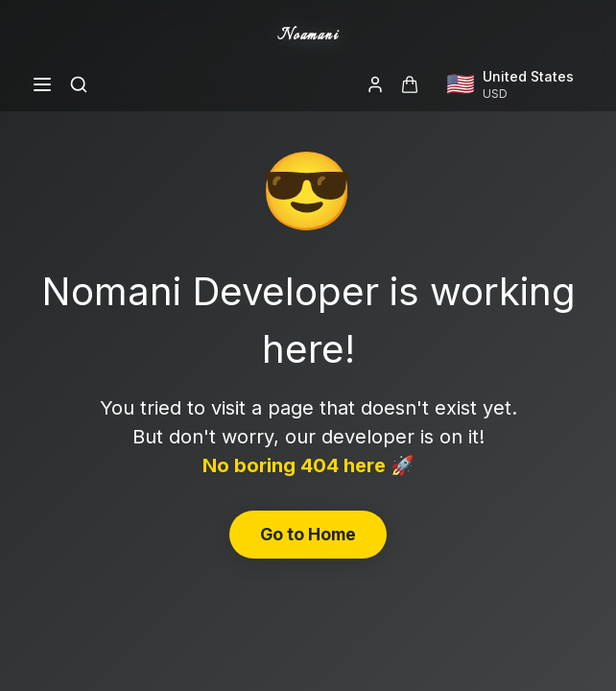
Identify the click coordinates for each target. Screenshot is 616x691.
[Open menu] (42, 84)
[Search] (79, 84)
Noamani (308, 36)
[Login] (375, 84)
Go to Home (308, 534)
